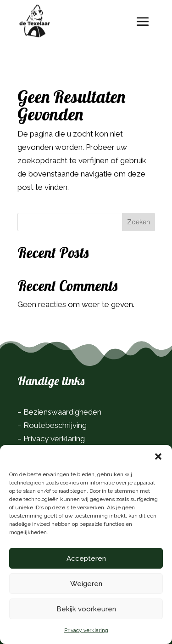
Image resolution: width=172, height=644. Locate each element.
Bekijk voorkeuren (86, 609)
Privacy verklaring (86, 630)
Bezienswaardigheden (62, 412)
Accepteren (86, 559)
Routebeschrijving (55, 425)
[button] (158, 456)
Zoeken (139, 222)
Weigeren (86, 584)
